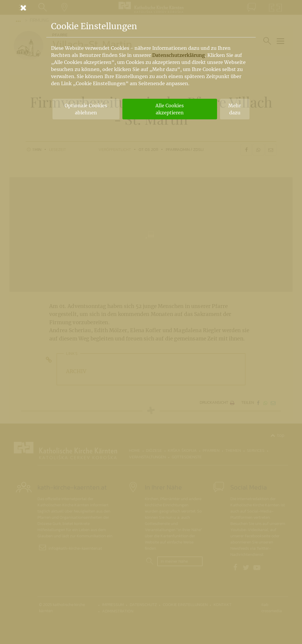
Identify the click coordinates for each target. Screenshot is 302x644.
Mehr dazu (235, 109)
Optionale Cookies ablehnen (86, 109)
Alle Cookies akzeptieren (170, 109)
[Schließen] (151, 8)
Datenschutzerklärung (179, 55)
